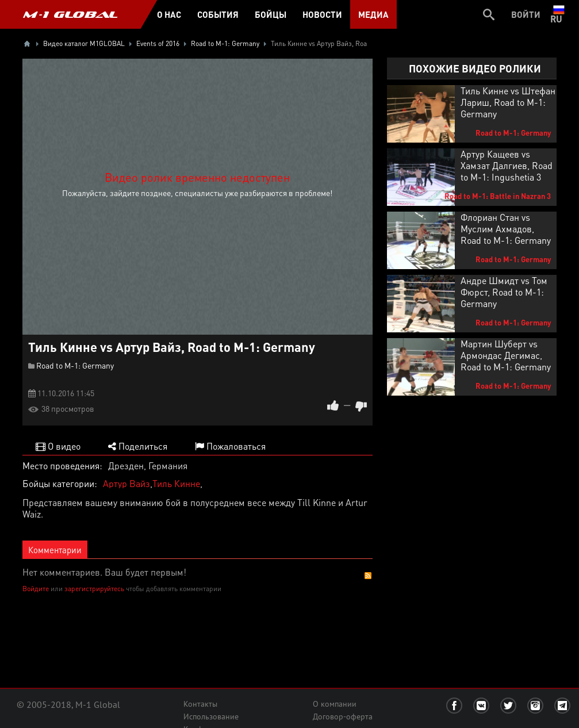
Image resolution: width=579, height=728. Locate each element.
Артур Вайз (126, 483)
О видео (58, 446)
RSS (368, 576)
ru (559, 14)
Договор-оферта (343, 716)
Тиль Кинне (176, 483)
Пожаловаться (230, 446)
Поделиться (138, 446)
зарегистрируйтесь (94, 589)
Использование (211, 716)
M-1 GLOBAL (70, 14)
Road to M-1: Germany (75, 365)
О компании (335, 704)
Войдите (36, 589)
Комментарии (55, 550)
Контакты (200, 704)
